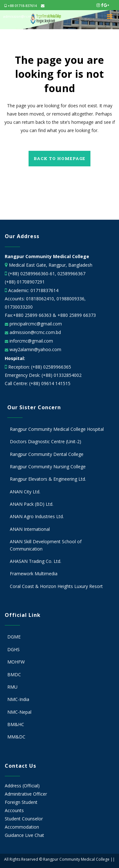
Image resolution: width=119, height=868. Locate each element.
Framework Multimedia (34, 574)
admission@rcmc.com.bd (35, 332)
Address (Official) (22, 786)
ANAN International (30, 529)
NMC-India (18, 699)
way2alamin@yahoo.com (35, 349)
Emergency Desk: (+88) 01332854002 (43, 375)
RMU (12, 687)
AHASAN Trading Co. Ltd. (36, 561)
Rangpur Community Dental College (47, 454)
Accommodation (22, 827)
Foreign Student (21, 802)
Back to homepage (60, 158)
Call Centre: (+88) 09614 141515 (38, 383)
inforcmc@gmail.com (31, 341)
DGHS (13, 649)
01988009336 (70, 299)
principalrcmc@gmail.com (35, 324)
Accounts (14, 810)
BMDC (14, 674)
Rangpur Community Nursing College (48, 467)
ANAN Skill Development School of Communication (46, 545)
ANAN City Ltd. (25, 492)
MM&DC (16, 737)
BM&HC (16, 724)
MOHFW (16, 662)
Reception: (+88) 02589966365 (40, 367)
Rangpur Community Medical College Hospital (57, 429)
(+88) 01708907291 (25, 282)
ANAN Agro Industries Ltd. (37, 516)
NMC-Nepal (19, 712)
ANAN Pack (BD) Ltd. (32, 504)
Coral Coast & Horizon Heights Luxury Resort (56, 586)
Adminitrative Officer (26, 794)
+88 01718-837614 (21, 6)
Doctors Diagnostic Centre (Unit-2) (46, 441)
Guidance (14, 835)
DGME (14, 637)
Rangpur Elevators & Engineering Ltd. (49, 479)
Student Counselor (24, 819)
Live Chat (35, 835)
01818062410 (40, 299)
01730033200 (19, 307)
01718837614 (44, 290)
